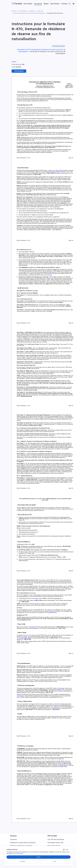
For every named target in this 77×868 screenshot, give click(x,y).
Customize (22, 862)
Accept (38, 857)
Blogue (46, 4)
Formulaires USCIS (54, 846)
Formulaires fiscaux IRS (56, 842)
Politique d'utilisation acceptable (21, 846)
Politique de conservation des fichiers (23, 842)
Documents (38, 4)
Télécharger (19, 71)
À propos (13, 836)
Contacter (13, 839)
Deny (55, 862)
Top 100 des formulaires (56, 839)
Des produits (28, 4)
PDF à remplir (52, 836)
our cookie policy (18, 853)
